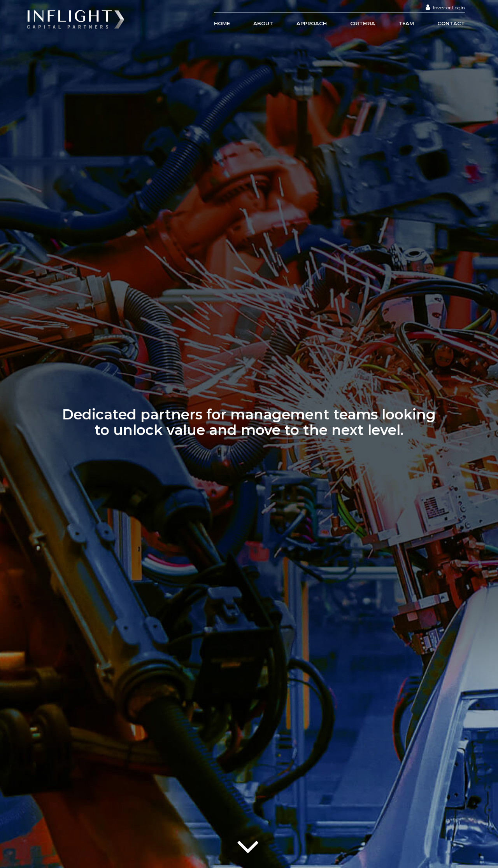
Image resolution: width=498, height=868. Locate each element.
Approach (312, 23)
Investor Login (445, 8)
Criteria (363, 23)
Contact (451, 23)
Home (222, 23)
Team (406, 23)
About (263, 23)
